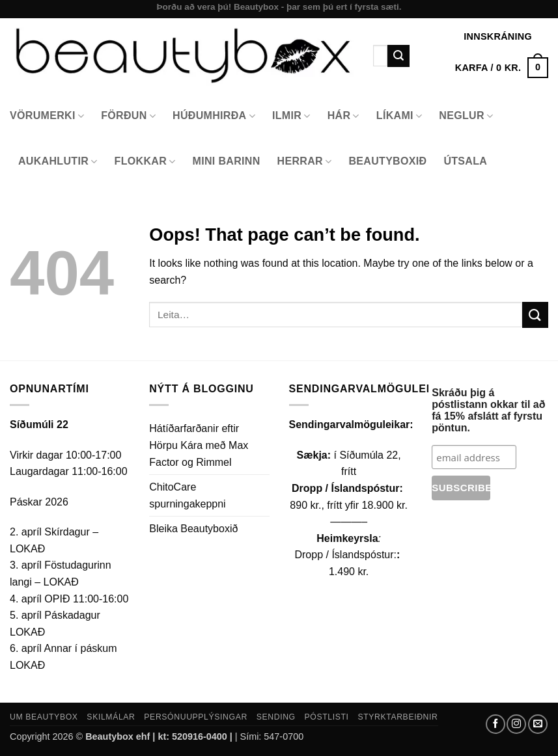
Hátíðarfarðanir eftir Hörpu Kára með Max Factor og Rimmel (199, 445)
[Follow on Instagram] (516, 724)
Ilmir (291, 116)
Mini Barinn (227, 161)
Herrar (305, 162)
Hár (343, 116)
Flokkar (145, 162)
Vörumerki (47, 116)
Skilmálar (111, 717)
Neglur (466, 116)
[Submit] (398, 56)
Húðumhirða (214, 116)
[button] (502, 68)
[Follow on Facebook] (495, 724)
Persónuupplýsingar (196, 717)
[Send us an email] (538, 724)
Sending (276, 717)
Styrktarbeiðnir (398, 717)
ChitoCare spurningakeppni (187, 495)
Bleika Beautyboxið (193, 529)
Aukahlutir (58, 162)
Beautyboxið (387, 161)
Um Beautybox (44, 717)
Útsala (465, 161)
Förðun (128, 116)
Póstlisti (327, 717)
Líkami (399, 116)
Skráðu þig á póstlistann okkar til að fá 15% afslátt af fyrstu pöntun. (488, 410)
